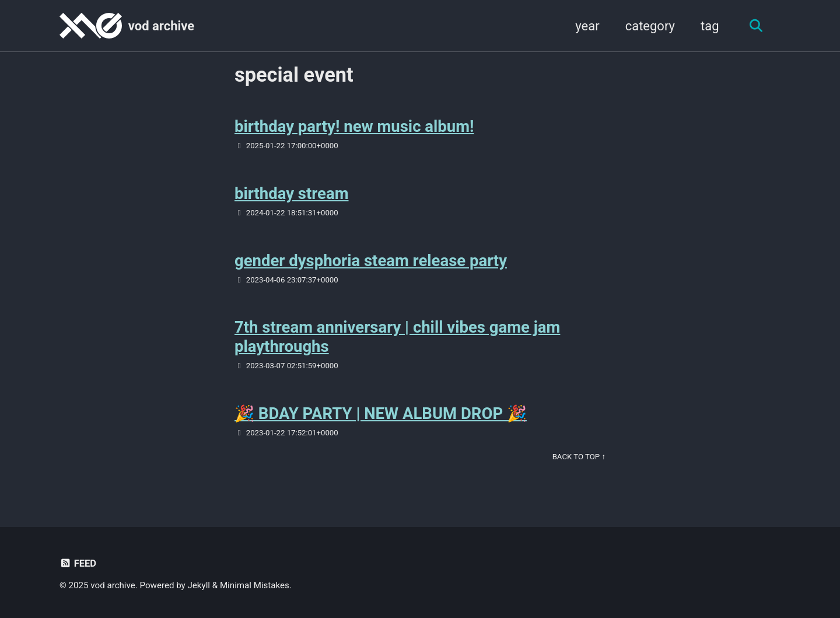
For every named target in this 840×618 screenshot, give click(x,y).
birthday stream (292, 193)
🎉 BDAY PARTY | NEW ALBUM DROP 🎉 (381, 413)
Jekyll (199, 585)
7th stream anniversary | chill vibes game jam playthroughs (397, 337)
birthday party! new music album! (354, 126)
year (587, 26)
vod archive (161, 26)
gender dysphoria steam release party (371, 261)
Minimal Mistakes (255, 585)
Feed (78, 563)
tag (710, 26)
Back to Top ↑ (579, 457)
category (650, 26)
